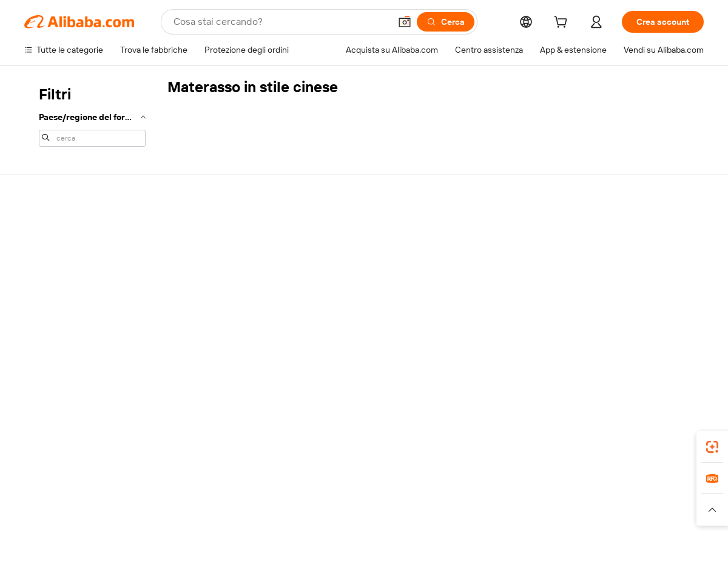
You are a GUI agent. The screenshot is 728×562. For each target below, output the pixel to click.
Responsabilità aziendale (629, 253)
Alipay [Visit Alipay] (346, 497)
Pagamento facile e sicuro (213, 230)
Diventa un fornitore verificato (500, 276)
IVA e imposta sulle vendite (354, 276)
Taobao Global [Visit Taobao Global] (430, 497)
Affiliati (456, 299)
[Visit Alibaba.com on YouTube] (661, 348)
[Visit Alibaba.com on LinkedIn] (606, 348)
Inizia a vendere (472, 230)
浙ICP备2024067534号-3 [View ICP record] (658, 539)
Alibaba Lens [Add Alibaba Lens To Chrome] (85, 443)
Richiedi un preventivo (345, 230)
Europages (557, 497)
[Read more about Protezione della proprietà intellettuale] (367, 515)
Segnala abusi (50, 323)
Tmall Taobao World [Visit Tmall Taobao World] (288, 497)
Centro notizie (609, 276)
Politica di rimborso (200, 253)
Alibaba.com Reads (339, 299)
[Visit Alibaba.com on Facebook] (588, 348)
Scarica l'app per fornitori (490, 323)
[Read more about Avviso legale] (124, 515)
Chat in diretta (51, 253)
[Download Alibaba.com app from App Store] (573, 443)
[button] (405, 22)
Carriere (598, 299)
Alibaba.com (500, 443)
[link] (712, 447)
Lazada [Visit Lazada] (381, 497)
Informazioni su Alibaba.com (635, 230)
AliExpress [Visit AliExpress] (175, 497)
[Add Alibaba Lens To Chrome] (202, 443)
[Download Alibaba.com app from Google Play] (663, 443)
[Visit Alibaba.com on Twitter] (624, 348)
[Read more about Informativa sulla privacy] (494, 515)
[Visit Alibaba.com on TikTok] (679, 348)
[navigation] (92, 115)
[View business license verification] (469, 539)
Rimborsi (41, 299)
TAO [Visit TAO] (475, 497)
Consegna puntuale (201, 276)
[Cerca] (446, 22)
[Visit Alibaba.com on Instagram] (642, 348)
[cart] (563, 24)
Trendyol (510, 497)
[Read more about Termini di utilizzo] (580, 515)
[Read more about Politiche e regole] (58, 515)
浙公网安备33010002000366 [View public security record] (537, 539)
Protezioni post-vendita (207, 299)
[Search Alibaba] (281, 22)
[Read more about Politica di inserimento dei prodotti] (222, 515)
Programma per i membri (350, 253)
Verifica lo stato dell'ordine (74, 276)
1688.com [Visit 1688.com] (223, 497)
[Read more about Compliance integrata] (662, 515)
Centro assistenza (58, 230)
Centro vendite (471, 253)
